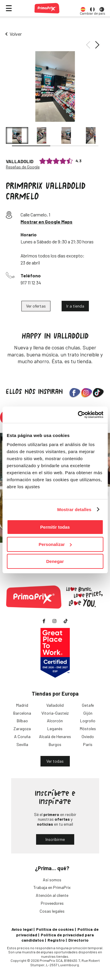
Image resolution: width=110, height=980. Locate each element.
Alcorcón (55, 721)
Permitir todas (55, 527)
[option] (83, 8)
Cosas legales (52, 911)
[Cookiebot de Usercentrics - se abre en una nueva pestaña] (78, 415)
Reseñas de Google (23, 167)
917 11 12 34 (31, 282)
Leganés (55, 729)
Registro (56, 940)
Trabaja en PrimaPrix (52, 887)
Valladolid (55, 705)
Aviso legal (22, 929)
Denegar (55, 561)
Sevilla (22, 744)
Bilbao (22, 721)
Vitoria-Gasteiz (55, 713)
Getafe (88, 705)
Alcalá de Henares (55, 736)
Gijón (88, 713)
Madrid (22, 705)
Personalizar (55, 544)
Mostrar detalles (74, 509)
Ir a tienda (75, 306)
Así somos (52, 880)
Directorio (78, 940)
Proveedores (52, 903)
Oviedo (88, 736)
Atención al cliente (52, 895)
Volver (16, 34)
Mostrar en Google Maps (46, 222)
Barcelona (22, 713)
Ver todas (55, 761)
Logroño (88, 721)
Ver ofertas (36, 306)
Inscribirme (55, 839)
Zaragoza (22, 729)
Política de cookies (55, 929)
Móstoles (88, 729)
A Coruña (22, 736)
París (88, 744)
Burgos (55, 744)
